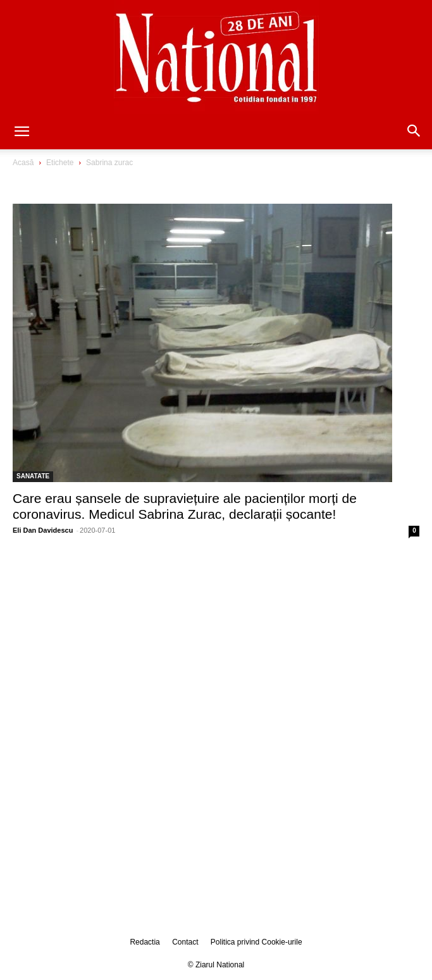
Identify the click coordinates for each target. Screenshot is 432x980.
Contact (185, 942)
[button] (22, 132)
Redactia (145, 942)
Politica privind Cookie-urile (256, 942)
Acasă (23, 163)
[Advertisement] (216, 642)
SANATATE (33, 476)
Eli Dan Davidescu (43, 530)
